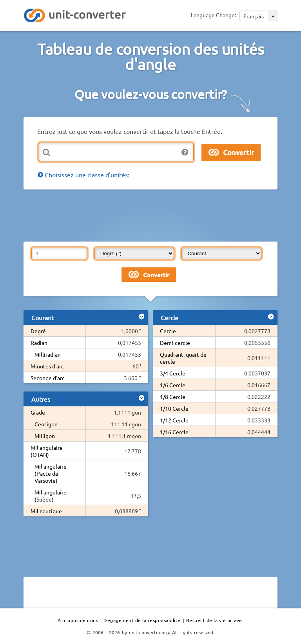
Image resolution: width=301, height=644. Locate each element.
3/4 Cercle (173, 373)
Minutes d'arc (47, 366)
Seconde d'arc (48, 378)
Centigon (46, 424)
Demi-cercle (175, 343)
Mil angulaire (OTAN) (47, 451)
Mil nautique (46, 511)
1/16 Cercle (174, 432)
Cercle (168, 331)
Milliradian (48, 354)
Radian (39, 343)
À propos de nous (78, 620)
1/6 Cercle (173, 385)
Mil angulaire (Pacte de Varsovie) (51, 473)
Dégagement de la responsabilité (142, 620)
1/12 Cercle (174, 420)
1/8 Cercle (173, 397)
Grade (38, 412)
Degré (38, 331)
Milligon (45, 436)
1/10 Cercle (174, 408)
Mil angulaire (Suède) (51, 496)
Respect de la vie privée (214, 620)
